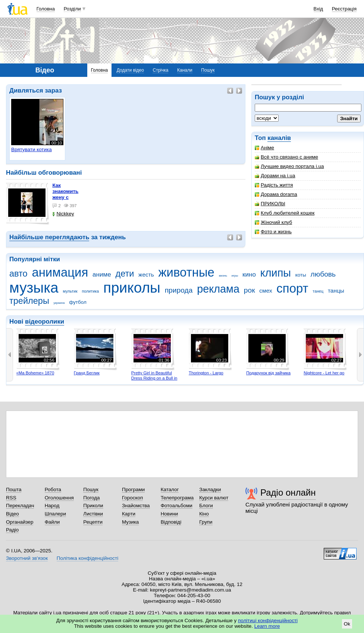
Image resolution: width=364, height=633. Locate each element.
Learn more (267, 626)
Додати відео (130, 70)
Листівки (93, 514)
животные (186, 272)
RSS (11, 498)
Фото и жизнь (273, 232)
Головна (46, 9)
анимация (60, 272)
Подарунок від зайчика (268, 373)
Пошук (208, 70)
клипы (276, 273)
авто (18, 274)
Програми (133, 489)
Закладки (210, 489)
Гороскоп (132, 498)
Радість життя (274, 185)
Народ (52, 506)
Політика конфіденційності (87, 558)
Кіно (204, 514)
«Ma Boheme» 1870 (35, 373)
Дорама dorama (276, 194)
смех (266, 291)
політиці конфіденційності (268, 620)
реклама (218, 289)
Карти (129, 514)
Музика (130, 522)
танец (318, 291)
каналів (279, 138)
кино (249, 275)
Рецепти (93, 522)
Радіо (12, 530)
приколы (132, 288)
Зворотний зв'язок (27, 558)
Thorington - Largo (206, 373)
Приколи (93, 506)
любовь (323, 274)
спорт (292, 288)
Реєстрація (344, 9)
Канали (185, 70)
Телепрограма (177, 498)
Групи (206, 522)
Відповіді (171, 522)
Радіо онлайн (288, 492)
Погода (91, 498)
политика (91, 291)
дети (125, 274)
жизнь (223, 276)
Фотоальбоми (177, 506)
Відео (12, 514)
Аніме (264, 148)
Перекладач (20, 506)
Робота (53, 489)
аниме (102, 275)
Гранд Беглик (87, 373)
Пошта (14, 489)
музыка (34, 288)
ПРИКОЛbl (270, 204)
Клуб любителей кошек (285, 213)
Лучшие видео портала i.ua (289, 166)
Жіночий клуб (273, 222)
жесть (146, 275)
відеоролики (45, 322)
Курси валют (214, 498)
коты (301, 275)
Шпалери (55, 514)
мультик (70, 291)
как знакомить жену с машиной (65, 194)
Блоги (206, 506)
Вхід (318, 9)
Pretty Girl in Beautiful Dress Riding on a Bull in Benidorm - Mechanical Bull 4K (154, 381)
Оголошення (59, 498)
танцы (336, 291)
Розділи (72, 9)
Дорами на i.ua (275, 176)
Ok (347, 624)
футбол (78, 302)
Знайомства (136, 506)
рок (250, 290)
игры (235, 276)
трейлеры (29, 301)
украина (59, 303)
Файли (52, 522)
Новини (170, 514)
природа (179, 290)
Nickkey (63, 214)
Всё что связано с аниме (286, 157)
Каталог (170, 489)
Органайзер (20, 522)
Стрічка (160, 70)
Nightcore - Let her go (324, 373)
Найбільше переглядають (49, 237)
